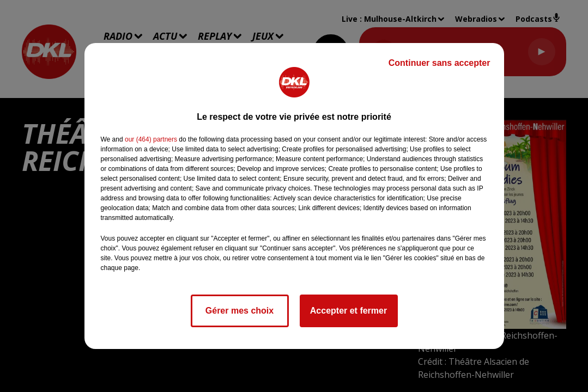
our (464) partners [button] (151, 139)
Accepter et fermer (348, 311)
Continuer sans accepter (440, 63)
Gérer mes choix (240, 311)
